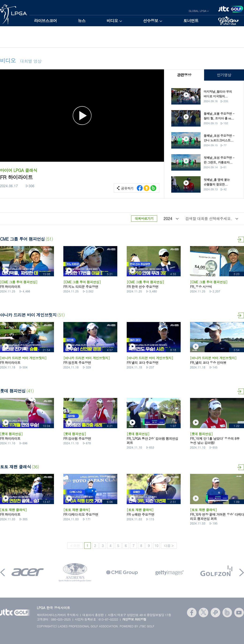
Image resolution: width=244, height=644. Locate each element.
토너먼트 (191, 21)
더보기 (241, 240)
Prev (3, 572)
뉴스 (82, 21)
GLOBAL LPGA (198, 11)
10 (156, 546)
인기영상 (224, 75)
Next (242, 572)
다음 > (169, 546)
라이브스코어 (45, 21)
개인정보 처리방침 (134, 619)
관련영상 (184, 75)
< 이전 (75, 546)
